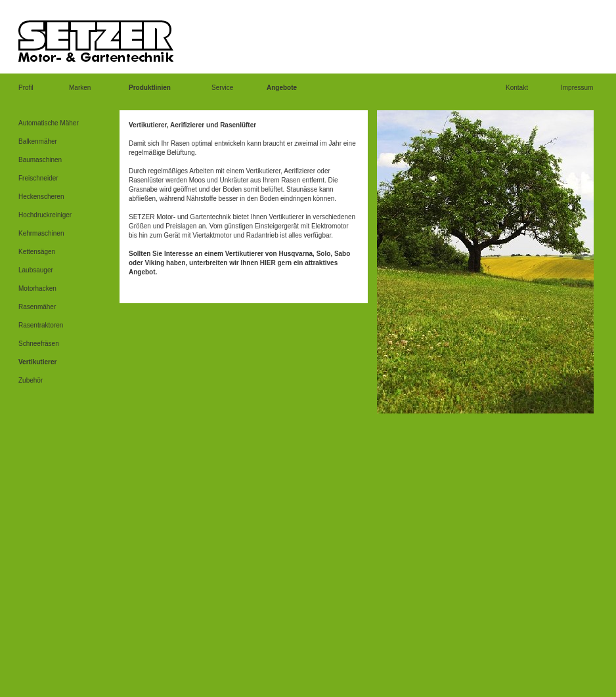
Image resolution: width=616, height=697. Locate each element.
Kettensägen (37, 252)
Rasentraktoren (41, 325)
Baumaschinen (40, 160)
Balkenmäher (38, 141)
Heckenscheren (41, 197)
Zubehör (31, 380)
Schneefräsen (39, 344)
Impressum (577, 88)
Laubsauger (36, 270)
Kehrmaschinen (41, 233)
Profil (26, 88)
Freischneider (38, 178)
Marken (80, 88)
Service (222, 88)
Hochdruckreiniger (45, 215)
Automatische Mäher (49, 123)
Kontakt (517, 88)
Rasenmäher (37, 307)
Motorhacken (37, 288)
